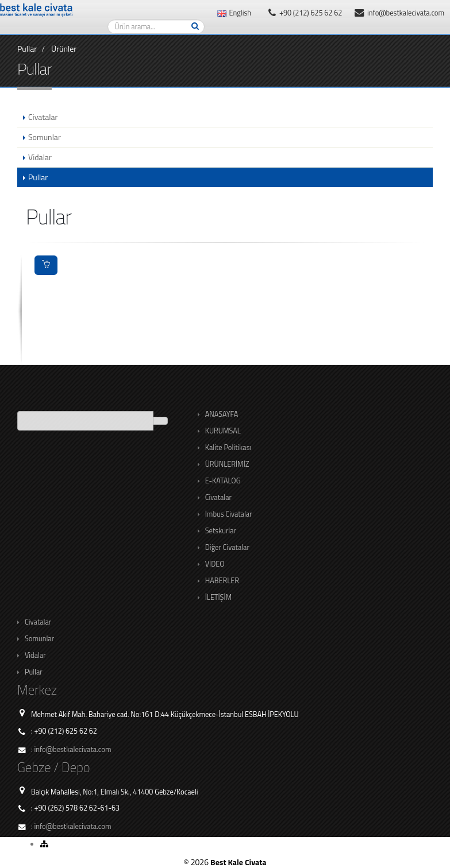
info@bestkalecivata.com (399, 13)
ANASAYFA (222, 414)
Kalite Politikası (228, 447)
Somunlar (39, 639)
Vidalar (35, 655)
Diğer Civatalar (227, 547)
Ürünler (64, 49)
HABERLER (222, 581)
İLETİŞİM (218, 597)
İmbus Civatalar (229, 514)
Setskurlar (221, 531)
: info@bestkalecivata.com (71, 749)
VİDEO (215, 564)
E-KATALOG (223, 481)
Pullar (27, 49)
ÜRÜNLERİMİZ (227, 464)
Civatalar (218, 497)
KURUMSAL (223, 431)
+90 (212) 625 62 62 (305, 13)
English (234, 13)
